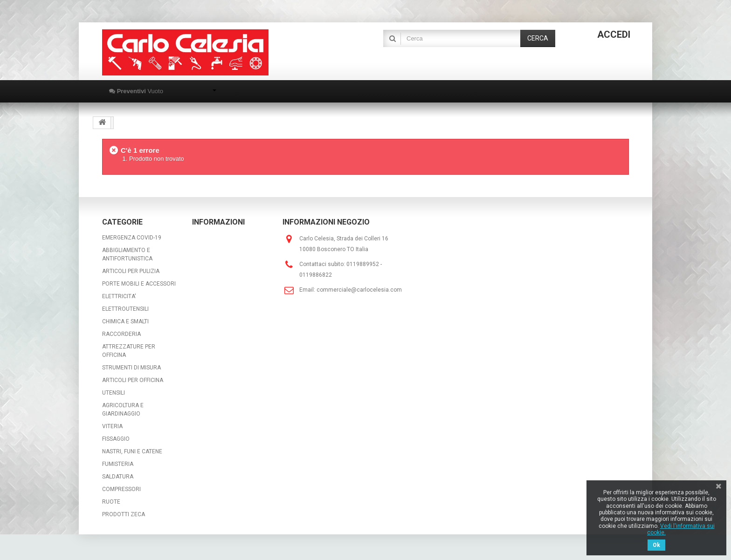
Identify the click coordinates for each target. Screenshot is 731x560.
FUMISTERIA (118, 464)
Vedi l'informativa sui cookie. (681, 529)
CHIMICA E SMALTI (125, 321)
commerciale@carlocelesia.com (359, 290)
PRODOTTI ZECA (124, 514)
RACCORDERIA (121, 334)
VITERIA (112, 426)
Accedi (614, 34)
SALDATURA (118, 477)
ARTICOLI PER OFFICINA (133, 380)
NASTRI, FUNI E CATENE (132, 451)
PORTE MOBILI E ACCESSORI (139, 284)
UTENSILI (114, 393)
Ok (656, 545)
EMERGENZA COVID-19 (132, 238)
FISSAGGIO (116, 439)
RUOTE (111, 502)
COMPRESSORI (121, 489)
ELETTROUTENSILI (125, 309)
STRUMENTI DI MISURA (131, 368)
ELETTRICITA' (119, 296)
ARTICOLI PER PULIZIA (131, 271)
